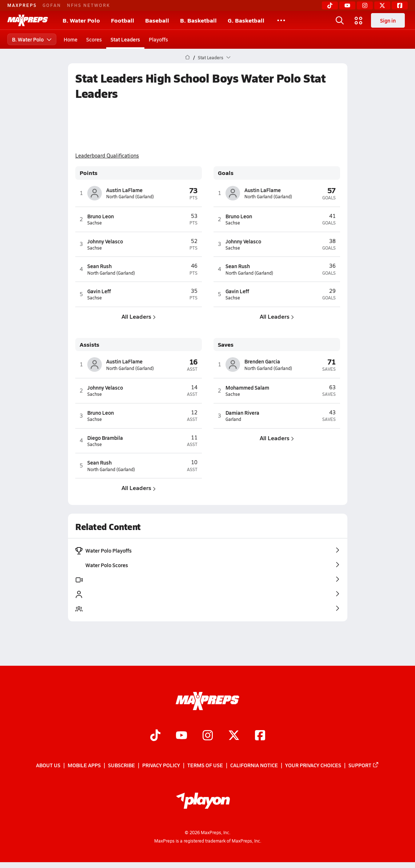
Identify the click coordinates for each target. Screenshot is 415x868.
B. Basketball (198, 20)
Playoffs (158, 39)
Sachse (95, 223)
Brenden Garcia (262, 361)
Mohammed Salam (247, 387)
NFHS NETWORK (89, 5)
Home (71, 39)
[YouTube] (347, 5)
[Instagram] (365, 5)
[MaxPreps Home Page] (187, 57)
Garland (233, 419)
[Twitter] (382, 5)
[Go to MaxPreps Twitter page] (234, 736)
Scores (94, 39)
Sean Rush (99, 266)
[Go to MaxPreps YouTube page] (181, 736)
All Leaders (139, 316)
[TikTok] (330, 5)
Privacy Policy (161, 765)
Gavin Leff (99, 291)
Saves (226, 345)
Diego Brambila (105, 438)
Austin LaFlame (124, 190)
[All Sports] (281, 20)
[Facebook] (400, 5)
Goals (226, 173)
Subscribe (121, 765)
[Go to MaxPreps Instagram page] (208, 736)
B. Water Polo (81, 20)
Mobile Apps (84, 765)
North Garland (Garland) (130, 197)
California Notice (254, 765)
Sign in (388, 20)
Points (89, 173)
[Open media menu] (359, 20)
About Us (48, 765)
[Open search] (340, 20)
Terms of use (205, 765)
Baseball (157, 20)
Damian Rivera (242, 413)
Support (364, 765)
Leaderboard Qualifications (107, 156)
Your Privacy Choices (313, 765)
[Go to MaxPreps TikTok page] (155, 736)
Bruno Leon (101, 216)
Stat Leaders (125, 39)
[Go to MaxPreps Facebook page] (260, 736)
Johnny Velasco (105, 241)
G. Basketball (246, 20)
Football (123, 20)
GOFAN (52, 5)
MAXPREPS (22, 5)
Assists (89, 345)
